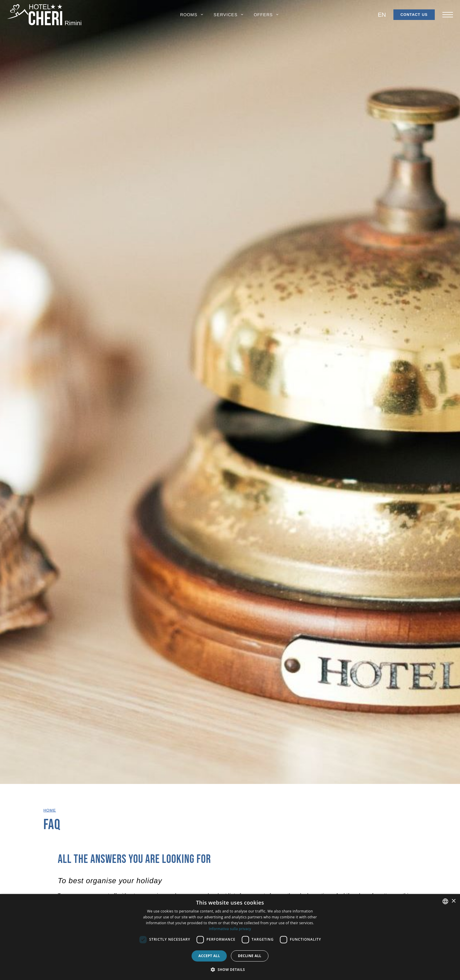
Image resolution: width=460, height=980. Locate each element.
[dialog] (230, 937)
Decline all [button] (250, 956)
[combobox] (445, 901)
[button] (192, 15)
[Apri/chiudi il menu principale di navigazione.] (448, 15)
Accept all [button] (209, 956)
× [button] (453, 901)
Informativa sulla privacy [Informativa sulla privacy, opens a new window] (230, 929)
